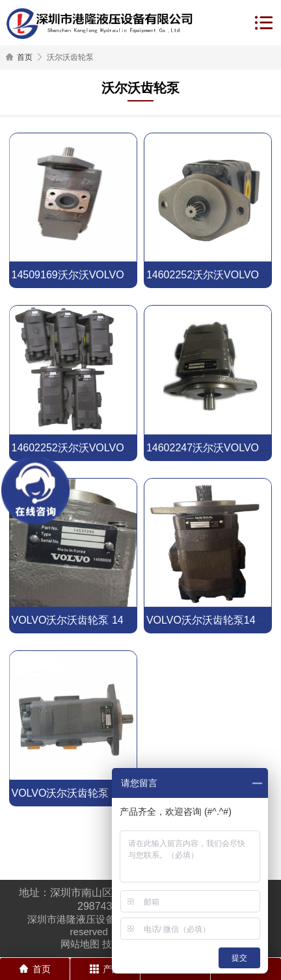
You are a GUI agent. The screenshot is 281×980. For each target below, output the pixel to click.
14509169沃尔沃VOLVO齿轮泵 (83, 275)
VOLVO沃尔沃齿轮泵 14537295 (85, 620)
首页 (25, 57)
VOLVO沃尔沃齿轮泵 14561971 (85, 793)
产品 (105, 969)
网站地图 (80, 944)
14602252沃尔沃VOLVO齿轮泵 (83, 448)
